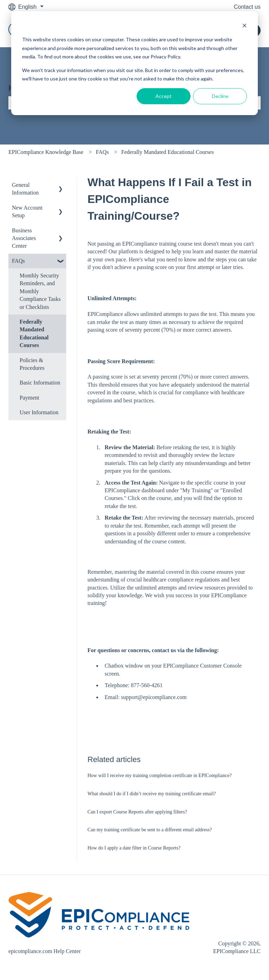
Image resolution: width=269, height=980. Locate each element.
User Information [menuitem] (39, 412)
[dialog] (134, 63)
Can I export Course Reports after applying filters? (137, 812)
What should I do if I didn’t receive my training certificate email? (152, 794)
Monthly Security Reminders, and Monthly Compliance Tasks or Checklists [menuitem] (40, 291)
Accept (164, 96)
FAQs (102, 152)
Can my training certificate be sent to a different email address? (150, 830)
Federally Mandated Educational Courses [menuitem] (34, 333)
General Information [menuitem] (25, 189)
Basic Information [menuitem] (40, 383)
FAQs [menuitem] (18, 261)
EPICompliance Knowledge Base (46, 152)
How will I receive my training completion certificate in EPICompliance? (160, 775)
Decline (220, 96)
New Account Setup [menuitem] (27, 211)
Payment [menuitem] (29, 398)
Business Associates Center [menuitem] (24, 238)
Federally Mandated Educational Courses (167, 152)
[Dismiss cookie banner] (244, 26)
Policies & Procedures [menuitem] (32, 364)
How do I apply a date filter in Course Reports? (134, 848)
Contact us (247, 7)
